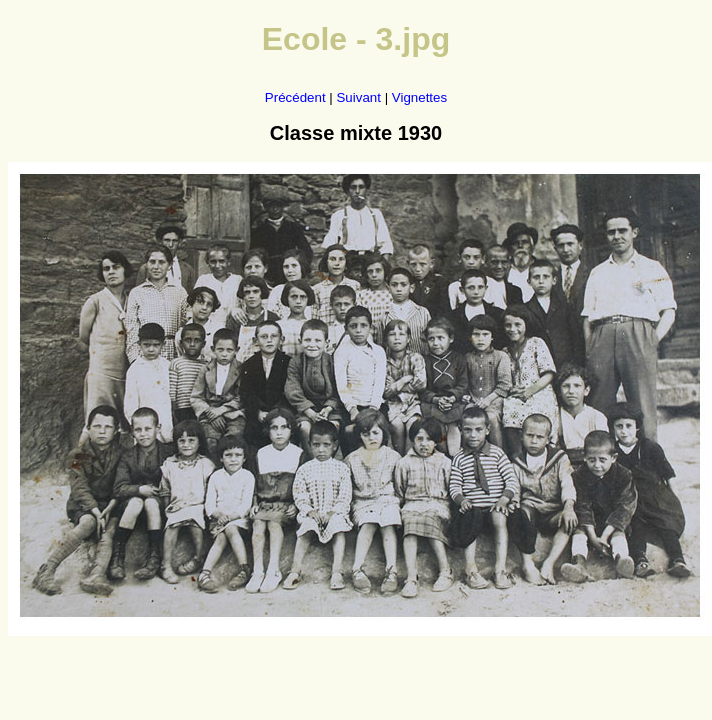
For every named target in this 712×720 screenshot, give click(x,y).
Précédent (295, 97)
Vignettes (419, 97)
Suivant (358, 97)
